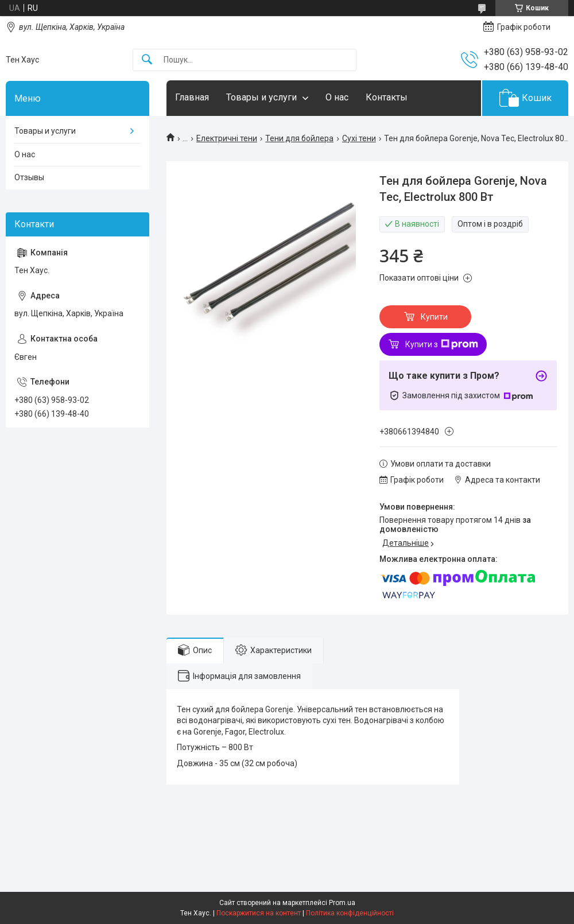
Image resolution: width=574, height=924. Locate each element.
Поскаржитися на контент (259, 913)
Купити (434, 317)
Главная (192, 97)
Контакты (387, 97)
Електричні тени (227, 138)
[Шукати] (147, 60)
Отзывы (29, 177)
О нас (337, 97)
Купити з (442, 344)
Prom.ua (342, 903)
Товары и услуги (261, 97)
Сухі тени (359, 138)
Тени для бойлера (299, 138)
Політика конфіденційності (350, 913)
